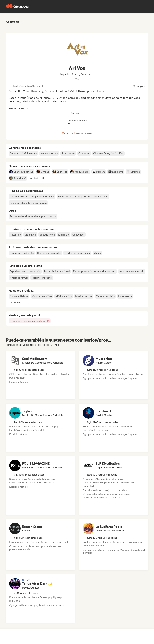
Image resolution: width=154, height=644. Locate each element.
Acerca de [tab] (13, 22)
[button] (37, 178)
